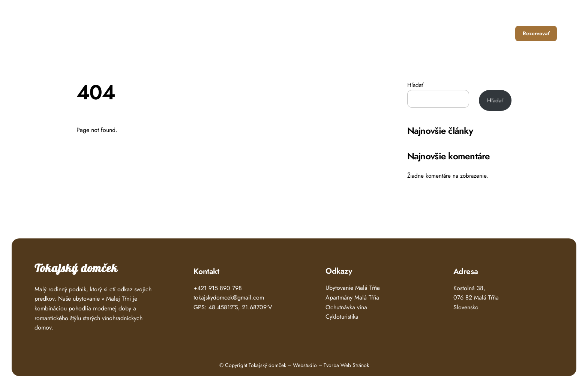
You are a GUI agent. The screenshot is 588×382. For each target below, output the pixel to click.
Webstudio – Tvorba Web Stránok (331, 365)
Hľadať (415, 85)
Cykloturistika (342, 317)
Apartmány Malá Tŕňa (352, 297)
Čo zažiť (441, 33)
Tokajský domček (76, 269)
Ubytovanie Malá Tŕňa (353, 288)
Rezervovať (536, 33)
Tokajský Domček (65, 31)
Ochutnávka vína (346, 307)
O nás (471, 33)
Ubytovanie (405, 33)
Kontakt (499, 33)
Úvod (373, 33)
